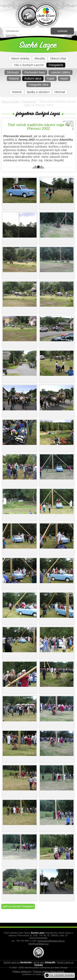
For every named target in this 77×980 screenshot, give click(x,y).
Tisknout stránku (41, 971)
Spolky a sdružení (38, 92)
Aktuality (40, 58)
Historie (14, 79)
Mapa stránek (58, 971)
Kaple (51, 79)
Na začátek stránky (62, 975)
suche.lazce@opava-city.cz (51, 941)
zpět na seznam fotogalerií (18, 906)
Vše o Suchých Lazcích (29, 65)
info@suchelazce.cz (39, 944)
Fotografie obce (38, 85)
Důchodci (13, 72)
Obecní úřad (58, 58)
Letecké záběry (60, 72)
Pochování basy (35, 72)
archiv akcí (44, 962)
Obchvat (60, 92)
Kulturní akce (33, 79)
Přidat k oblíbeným (22, 971)
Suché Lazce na (18, 962)
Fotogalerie (56, 65)
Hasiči (64, 79)
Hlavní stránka (20, 58)
